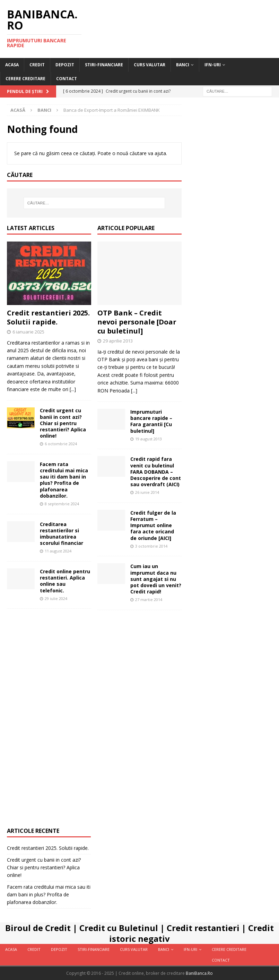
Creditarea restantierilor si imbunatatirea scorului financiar (62, 534)
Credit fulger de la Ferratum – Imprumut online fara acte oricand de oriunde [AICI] (153, 525)
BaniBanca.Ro (199, 973)
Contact (67, 79)
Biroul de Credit (38, 928)
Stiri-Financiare (104, 65)
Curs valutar (150, 65)
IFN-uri (213, 65)
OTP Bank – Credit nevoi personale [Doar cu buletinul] (137, 322)
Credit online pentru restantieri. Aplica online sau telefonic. (65, 581)
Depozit (65, 65)
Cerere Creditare (25, 79)
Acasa (12, 65)
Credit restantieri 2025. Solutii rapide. (48, 317)
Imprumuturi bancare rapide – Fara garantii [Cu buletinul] (151, 421)
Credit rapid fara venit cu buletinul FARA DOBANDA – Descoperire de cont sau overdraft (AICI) (156, 472)
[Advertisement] (140, 721)
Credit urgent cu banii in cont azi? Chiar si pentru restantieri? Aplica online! (63, 423)
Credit (37, 65)
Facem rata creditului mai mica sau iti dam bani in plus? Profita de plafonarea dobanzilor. (64, 480)
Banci (183, 65)
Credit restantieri (203, 928)
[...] (73, 389)
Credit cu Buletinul (119, 928)
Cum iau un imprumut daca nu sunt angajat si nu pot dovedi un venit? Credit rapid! (156, 579)
